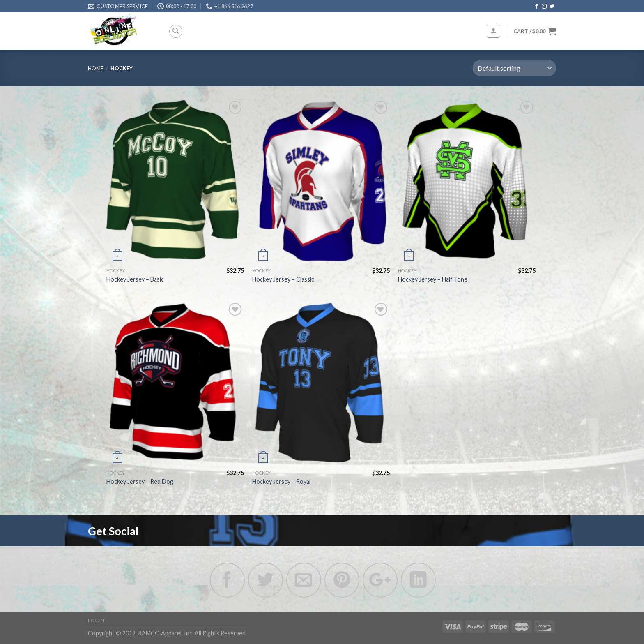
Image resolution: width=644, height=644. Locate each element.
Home (96, 68)
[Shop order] (514, 68)
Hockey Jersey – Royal (281, 481)
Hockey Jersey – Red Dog (140, 481)
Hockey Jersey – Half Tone (433, 279)
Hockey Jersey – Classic (283, 279)
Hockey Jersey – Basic (135, 279)
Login (96, 620)
